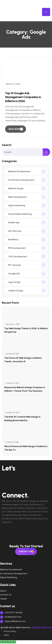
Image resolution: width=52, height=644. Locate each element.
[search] (46, 152)
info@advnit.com (11, 617)
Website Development (11, 570)
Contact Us (6, 595)
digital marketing (8, 577)
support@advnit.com (13, 621)
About (3, 591)
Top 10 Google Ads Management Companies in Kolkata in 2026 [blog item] (23, 97)
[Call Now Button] (8, 642)
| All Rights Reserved (41, 627)
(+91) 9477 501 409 (11, 613)
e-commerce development (14, 574)
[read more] (16, 129)
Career (3, 599)
